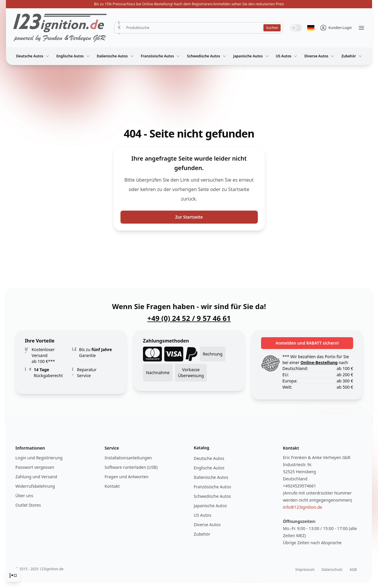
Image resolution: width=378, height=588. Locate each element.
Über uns (24, 496)
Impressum (305, 570)
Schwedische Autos (207, 56)
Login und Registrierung (39, 458)
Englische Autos (73, 56)
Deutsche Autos (33, 56)
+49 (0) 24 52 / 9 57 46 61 (189, 318)
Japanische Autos (252, 56)
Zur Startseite (189, 217)
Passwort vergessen (35, 467)
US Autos (287, 56)
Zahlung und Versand (36, 477)
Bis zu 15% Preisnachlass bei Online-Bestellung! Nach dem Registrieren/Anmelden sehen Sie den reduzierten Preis (189, 4)
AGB (353, 570)
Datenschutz (332, 570)
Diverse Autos (320, 56)
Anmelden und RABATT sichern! (307, 343)
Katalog (202, 448)
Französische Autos (161, 56)
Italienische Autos (116, 56)
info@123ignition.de (303, 507)
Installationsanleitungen (128, 458)
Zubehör (352, 56)
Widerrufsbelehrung (35, 486)
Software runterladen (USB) (131, 467)
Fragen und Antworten (126, 477)
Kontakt (112, 486)
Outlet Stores (28, 505)
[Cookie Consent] (13, 575)
